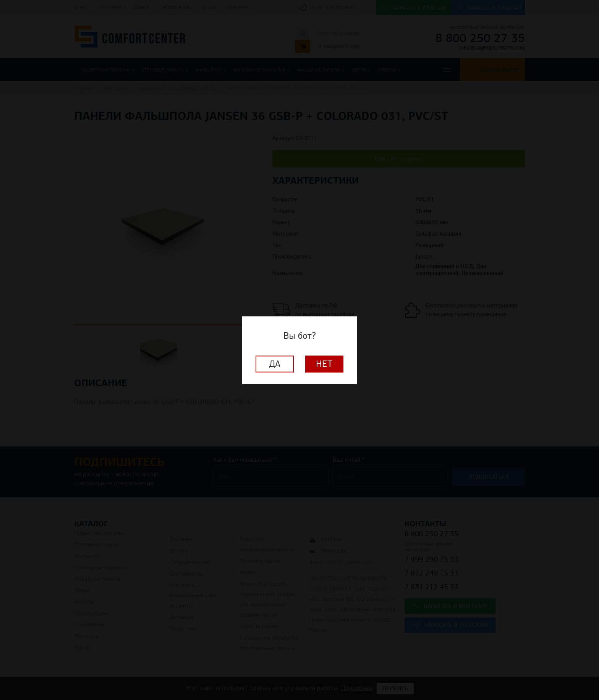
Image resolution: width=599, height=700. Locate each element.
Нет (324, 364)
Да (275, 364)
